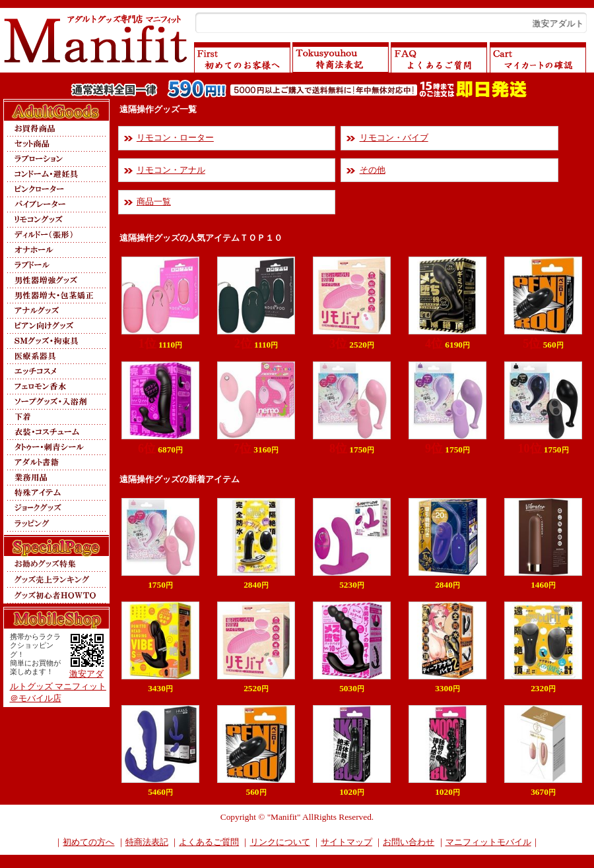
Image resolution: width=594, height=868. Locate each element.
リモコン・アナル (171, 170)
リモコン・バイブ (394, 138)
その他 (373, 170)
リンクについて (280, 842)
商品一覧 (154, 201)
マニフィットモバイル (488, 842)
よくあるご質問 (209, 842)
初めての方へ (88, 842)
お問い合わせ (409, 842)
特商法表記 (147, 842)
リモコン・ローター (175, 138)
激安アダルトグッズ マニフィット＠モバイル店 (58, 686)
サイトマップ (346, 842)
